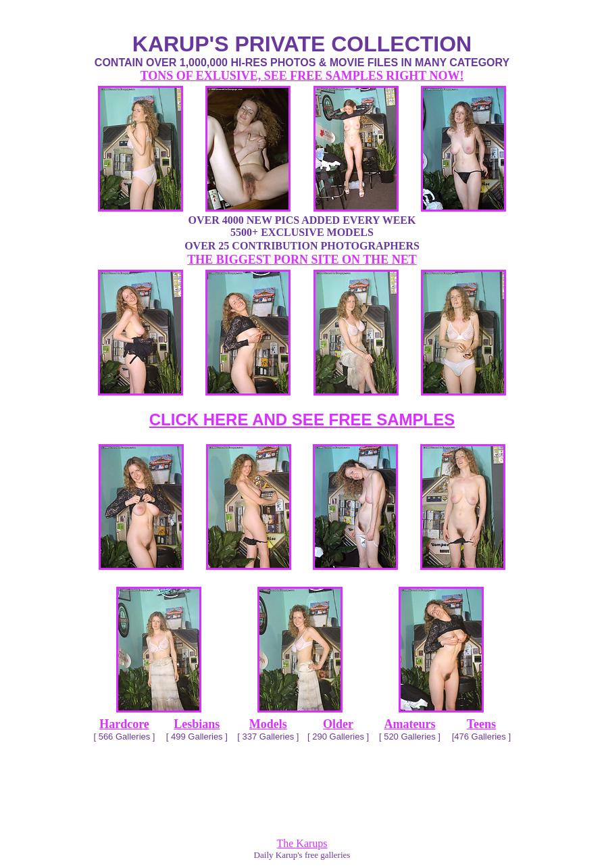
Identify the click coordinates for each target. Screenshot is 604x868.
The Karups (302, 843)
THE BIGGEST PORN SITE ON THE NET (302, 260)
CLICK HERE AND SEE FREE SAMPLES (302, 419)
